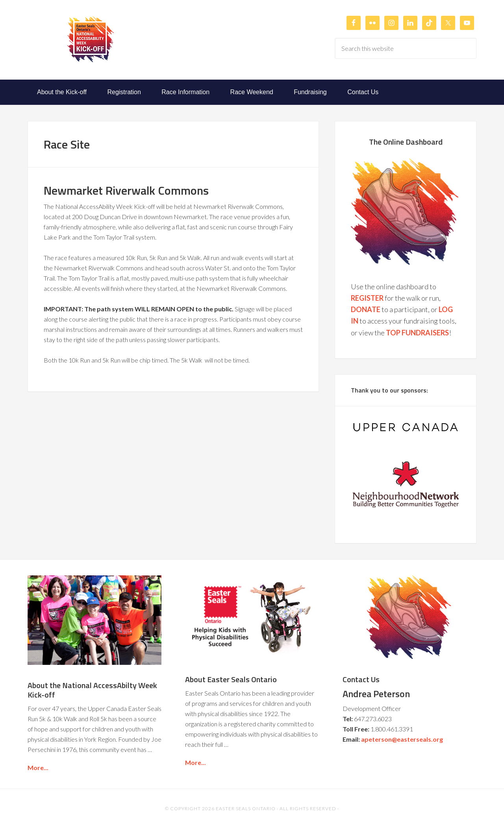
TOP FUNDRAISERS (417, 333)
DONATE (366, 309)
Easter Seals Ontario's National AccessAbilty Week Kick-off (91, 39)
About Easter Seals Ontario (231, 679)
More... (38, 768)
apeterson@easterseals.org (402, 739)
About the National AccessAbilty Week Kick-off (92, 690)
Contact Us (361, 679)
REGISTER (367, 298)
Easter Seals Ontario (246, 808)
